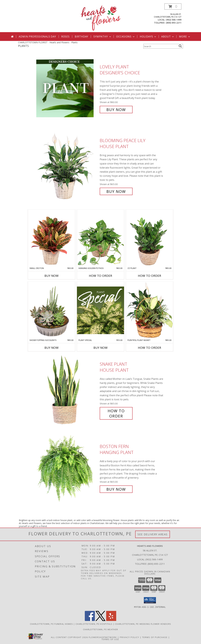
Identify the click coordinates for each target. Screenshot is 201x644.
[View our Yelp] (111, 620)
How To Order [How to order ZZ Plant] (149, 276)
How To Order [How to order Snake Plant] (116, 413)
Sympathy (102, 37)
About (168, 37)
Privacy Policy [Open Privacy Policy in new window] (129, 637)
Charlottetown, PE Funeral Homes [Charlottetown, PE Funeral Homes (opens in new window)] (51, 624)
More (185, 37)
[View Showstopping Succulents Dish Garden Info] (52, 310)
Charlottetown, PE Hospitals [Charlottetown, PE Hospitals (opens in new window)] (94, 624)
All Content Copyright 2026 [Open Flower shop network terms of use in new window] (69, 637)
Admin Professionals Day (37, 37)
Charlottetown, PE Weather (101, 629)
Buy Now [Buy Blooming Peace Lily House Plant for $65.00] (116, 191)
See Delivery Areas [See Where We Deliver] (153, 534)
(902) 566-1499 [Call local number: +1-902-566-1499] (174, 20)
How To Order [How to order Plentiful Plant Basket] (149, 348)
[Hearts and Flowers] (100, 18)
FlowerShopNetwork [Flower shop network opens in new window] (103, 637)
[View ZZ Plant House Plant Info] (149, 238)
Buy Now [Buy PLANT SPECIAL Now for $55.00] (100, 348)
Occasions (126, 37)
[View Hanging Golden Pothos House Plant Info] (100, 238)
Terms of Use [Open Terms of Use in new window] (110, 639)
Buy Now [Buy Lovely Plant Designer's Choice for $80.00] (116, 110)
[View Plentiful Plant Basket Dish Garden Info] (149, 310)
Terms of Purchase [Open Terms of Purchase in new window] (155, 637)
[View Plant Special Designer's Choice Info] (100, 310)
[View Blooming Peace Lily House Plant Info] (67, 166)
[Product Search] (160, 46)
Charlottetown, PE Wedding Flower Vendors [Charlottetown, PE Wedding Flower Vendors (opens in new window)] (143, 624)
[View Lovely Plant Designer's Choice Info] (67, 88)
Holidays (148, 37)
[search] (180, 46)
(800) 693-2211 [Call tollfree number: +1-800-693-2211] (174, 23)
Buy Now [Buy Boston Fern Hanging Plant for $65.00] (116, 489)
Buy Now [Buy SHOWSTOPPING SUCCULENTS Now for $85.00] (52, 348)
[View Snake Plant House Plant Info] (67, 390)
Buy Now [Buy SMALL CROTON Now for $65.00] (52, 276)
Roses (65, 37)
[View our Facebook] (90, 620)
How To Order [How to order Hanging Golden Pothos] (100, 276)
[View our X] (100, 620)
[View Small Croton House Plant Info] (52, 238)
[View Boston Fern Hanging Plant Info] (67, 468)
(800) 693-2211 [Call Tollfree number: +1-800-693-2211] (156, 564)
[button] (173, 7)
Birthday (81, 37)
